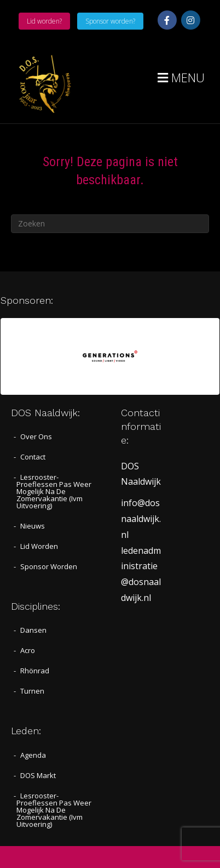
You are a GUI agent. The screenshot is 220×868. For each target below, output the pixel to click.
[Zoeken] (110, 224)
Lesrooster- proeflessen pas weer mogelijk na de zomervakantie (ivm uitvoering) (54, 491)
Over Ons (36, 436)
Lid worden (39, 546)
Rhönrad (35, 671)
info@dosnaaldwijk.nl (141, 519)
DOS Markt (38, 775)
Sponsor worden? (110, 21)
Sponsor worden (49, 566)
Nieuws (33, 526)
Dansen (33, 630)
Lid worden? (44, 21)
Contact (33, 457)
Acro (28, 650)
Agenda (33, 755)
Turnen (32, 691)
